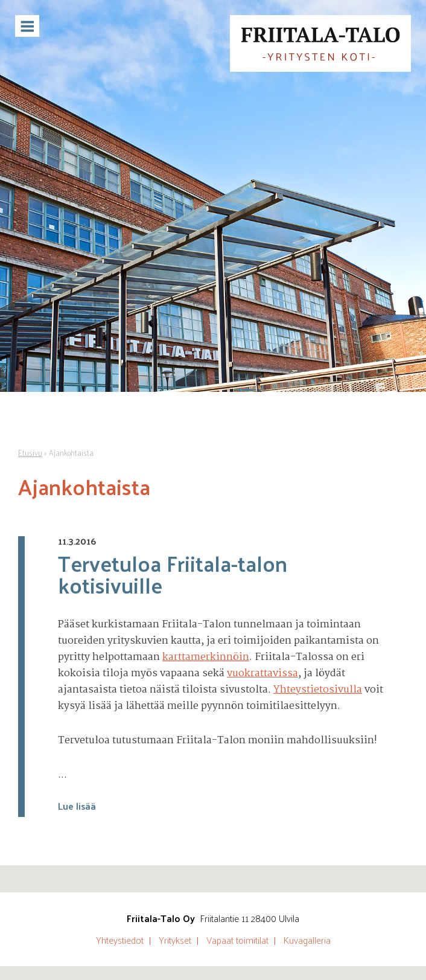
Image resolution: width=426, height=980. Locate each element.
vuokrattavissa (262, 674)
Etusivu (30, 453)
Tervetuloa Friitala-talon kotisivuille (173, 574)
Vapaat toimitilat (237, 940)
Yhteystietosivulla (318, 690)
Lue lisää (77, 806)
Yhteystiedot (120, 940)
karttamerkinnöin (206, 657)
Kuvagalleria (307, 940)
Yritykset (175, 940)
